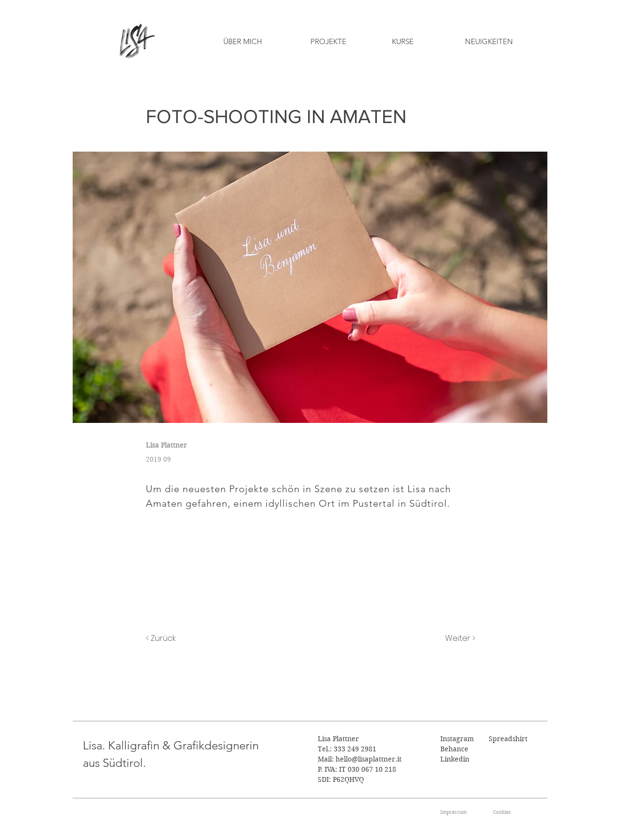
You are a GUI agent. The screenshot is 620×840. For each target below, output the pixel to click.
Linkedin (455, 759)
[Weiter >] (451, 638)
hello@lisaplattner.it (369, 759)
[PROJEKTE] (328, 41)
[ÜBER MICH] (242, 41)
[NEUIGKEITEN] (489, 41)
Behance (454, 749)
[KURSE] (403, 41)
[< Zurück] (178, 638)
